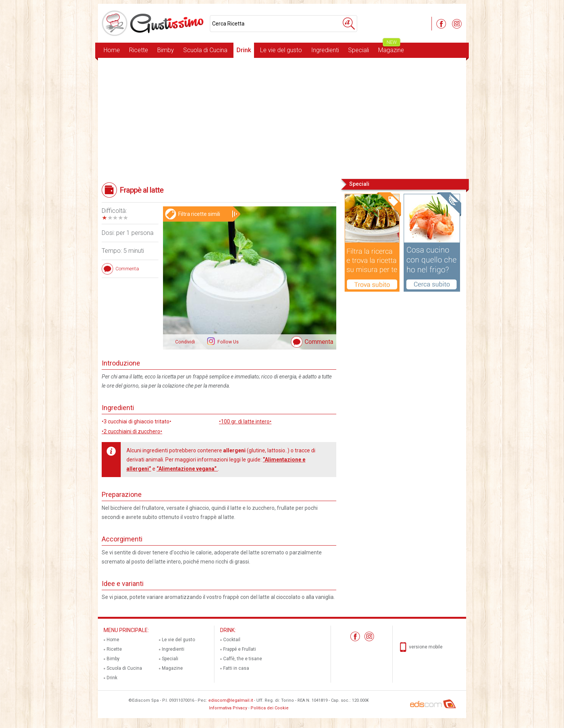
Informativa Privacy (228, 708)
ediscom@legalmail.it (231, 700)
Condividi (185, 342)
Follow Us (228, 342)
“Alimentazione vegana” (187, 469)
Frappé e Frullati (240, 649)
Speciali (359, 50)
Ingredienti (325, 50)
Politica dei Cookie (270, 708)
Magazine (391, 48)
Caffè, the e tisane (243, 659)
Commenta (319, 342)
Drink (244, 50)
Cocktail (232, 640)
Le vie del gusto (281, 50)
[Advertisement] (282, 118)
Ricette (139, 50)
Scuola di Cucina (205, 50)
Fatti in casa (236, 668)
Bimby (166, 50)
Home (112, 50)
